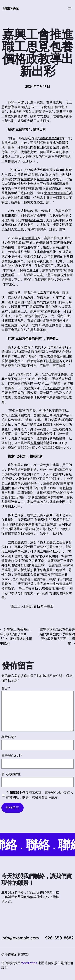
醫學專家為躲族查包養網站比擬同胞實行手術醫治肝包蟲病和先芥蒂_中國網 (57, 636)
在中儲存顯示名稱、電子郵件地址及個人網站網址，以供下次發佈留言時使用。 (40, 795)
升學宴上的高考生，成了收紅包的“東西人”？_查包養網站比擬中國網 (16, 636)
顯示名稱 (9, 737)
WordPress (29, 963)
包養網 (25, 179)
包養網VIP (18, 420)
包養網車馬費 (49, 138)
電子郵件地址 (12, 756)
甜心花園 (37, 220)
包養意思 (21, 542)
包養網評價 (57, 411)
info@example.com (20, 938)
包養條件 (32, 338)
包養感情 (24, 198)
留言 (6, 688)
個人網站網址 (11, 774)
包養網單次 (30, 238)
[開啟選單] (70, 8)
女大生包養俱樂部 (57, 193)
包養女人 (28, 112)
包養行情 (43, 179)
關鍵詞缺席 (11, 8)
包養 (44, 211)
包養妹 (57, 215)
